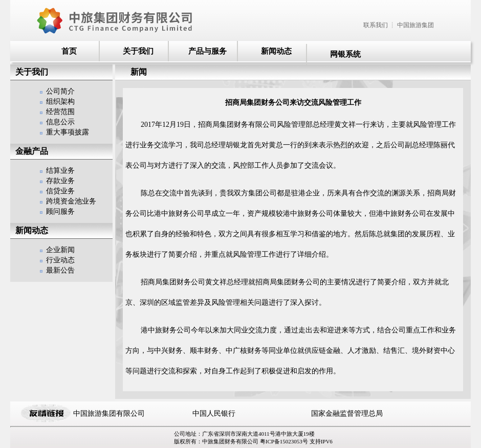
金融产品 (32, 151)
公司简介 (60, 91)
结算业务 (60, 171)
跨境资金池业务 (71, 201)
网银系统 (345, 54)
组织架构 (60, 102)
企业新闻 (60, 250)
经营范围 (60, 112)
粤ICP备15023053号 (285, 441)
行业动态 (60, 260)
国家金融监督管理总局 (347, 413)
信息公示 (60, 122)
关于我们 (138, 51)
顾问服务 (60, 211)
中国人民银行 (214, 413)
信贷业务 (60, 191)
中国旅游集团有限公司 (109, 413)
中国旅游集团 (416, 25)
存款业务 (60, 181)
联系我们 (376, 25)
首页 (69, 51)
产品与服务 (207, 51)
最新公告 (60, 270)
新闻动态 (276, 51)
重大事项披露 (68, 132)
